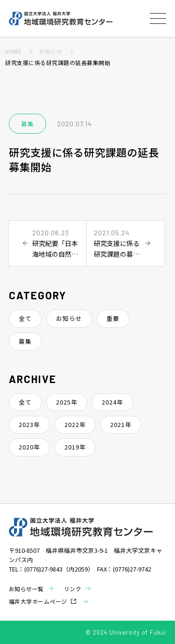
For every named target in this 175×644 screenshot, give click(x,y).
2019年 (75, 447)
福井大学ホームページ (38, 601)
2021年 (121, 424)
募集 (25, 341)
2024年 (112, 402)
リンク (73, 589)
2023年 (29, 424)
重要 (113, 318)
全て (25, 318)
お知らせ (69, 318)
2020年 (29, 447)
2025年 (67, 402)
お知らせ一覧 (26, 589)
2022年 (75, 424)
